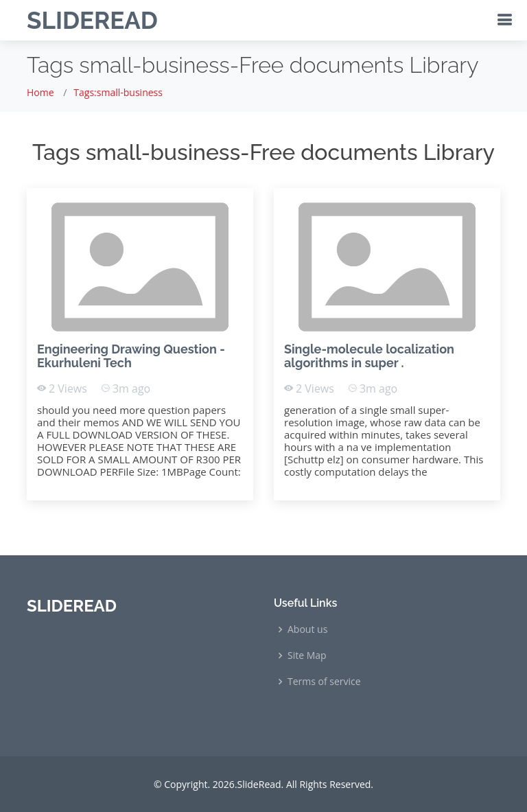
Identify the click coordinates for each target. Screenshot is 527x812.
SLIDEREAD (92, 20)
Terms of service (324, 682)
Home (40, 92)
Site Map (307, 656)
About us (307, 629)
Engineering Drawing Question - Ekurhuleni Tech (131, 356)
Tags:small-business (118, 92)
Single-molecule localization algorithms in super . (369, 356)
